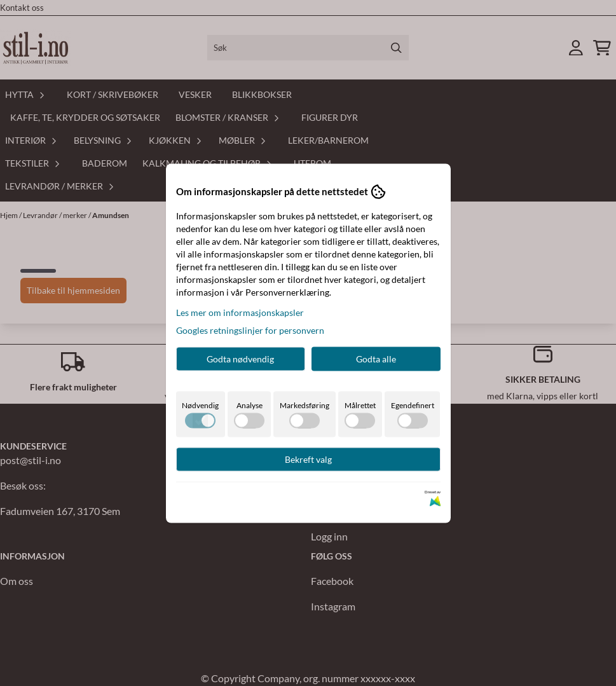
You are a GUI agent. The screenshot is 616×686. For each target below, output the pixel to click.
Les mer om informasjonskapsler (240, 312)
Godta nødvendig (240, 358)
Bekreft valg (308, 459)
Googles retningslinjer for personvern (250, 330)
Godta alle (376, 358)
